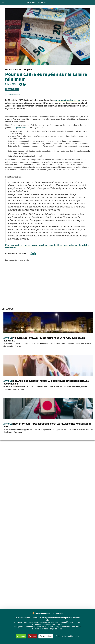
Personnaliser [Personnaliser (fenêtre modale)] (46, 636)
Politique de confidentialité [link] (67, 636)
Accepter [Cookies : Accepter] (21, 636)
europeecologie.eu (37, 2)
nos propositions (19, 128)
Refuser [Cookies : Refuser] (32, 636)
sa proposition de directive (68, 100)
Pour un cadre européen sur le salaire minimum (46, 77)
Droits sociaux (13, 70)
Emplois (28, 70)
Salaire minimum (13, 94)
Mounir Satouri (12, 89)
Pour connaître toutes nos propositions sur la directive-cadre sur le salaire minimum (47, 246)
